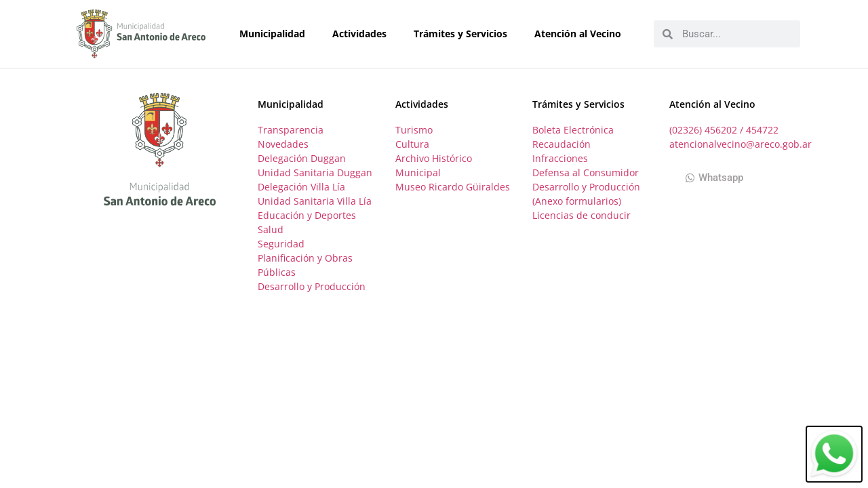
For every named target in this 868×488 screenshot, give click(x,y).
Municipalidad (276, 34)
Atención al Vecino (581, 34)
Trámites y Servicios (464, 34)
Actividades (363, 34)
